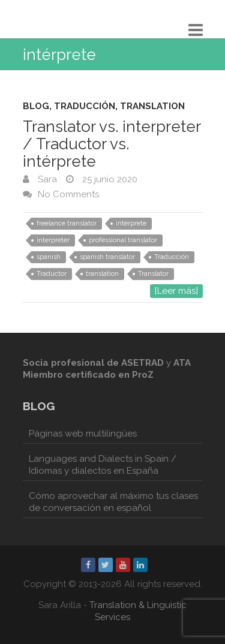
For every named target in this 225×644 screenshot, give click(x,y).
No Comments (68, 194)
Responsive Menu (196, 30)
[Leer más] (176, 291)
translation (102, 274)
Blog (36, 106)
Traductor (52, 274)
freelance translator (67, 223)
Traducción (85, 106)
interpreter (53, 240)
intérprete (131, 223)
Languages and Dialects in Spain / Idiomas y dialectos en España (103, 465)
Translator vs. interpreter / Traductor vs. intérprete (112, 144)
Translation (152, 106)
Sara (46, 179)
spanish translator (107, 257)
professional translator (123, 240)
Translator (153, 274)
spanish (49, 257)
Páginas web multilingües (83, 434)
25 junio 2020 (109, 179)
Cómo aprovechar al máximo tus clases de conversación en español (113, 502)
